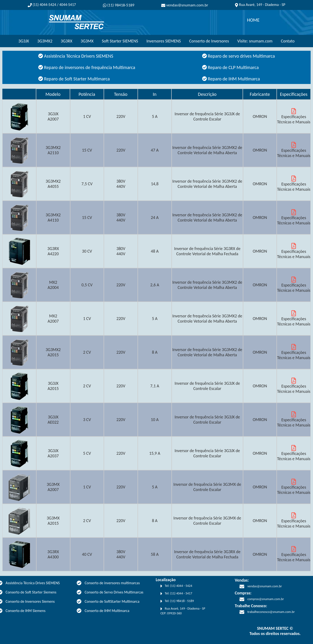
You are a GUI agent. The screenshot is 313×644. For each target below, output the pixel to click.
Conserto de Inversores (209, 41)
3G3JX (24, 41)
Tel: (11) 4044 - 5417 (176, 594)
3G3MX (87, 41)
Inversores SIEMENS (164, 41)
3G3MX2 (45, 41)
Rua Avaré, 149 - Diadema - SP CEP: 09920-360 (183, 611)
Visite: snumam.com (255, 41)
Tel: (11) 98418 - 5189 (177, 601)
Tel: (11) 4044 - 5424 (176, 586)
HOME (253, 20)
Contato (288, 41)
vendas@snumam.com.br (185, 5)
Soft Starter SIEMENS (120, 41)
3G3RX (67, 41)
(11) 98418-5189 (119, 5)
